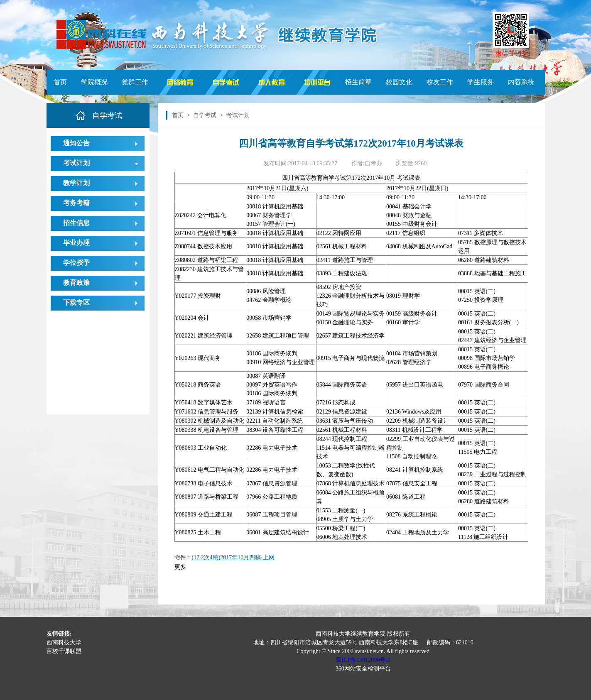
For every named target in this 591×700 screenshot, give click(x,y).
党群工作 (135, 82)
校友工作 (440, 82)
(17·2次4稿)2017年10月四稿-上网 (233, 557)
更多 (180, 567)
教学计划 (76, 183)
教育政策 (76, 283)
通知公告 (76, 143)
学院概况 (94, 82)
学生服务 (481, 82)
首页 (60, 82)
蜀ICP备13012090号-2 (363, 660)
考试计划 (76, 163)
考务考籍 (76, 203)
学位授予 (76, 263)
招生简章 (358, 82)
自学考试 (205, 115)
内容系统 (521, 82)
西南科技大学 (64, 642)
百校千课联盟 (64, 651)
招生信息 (76, 223)
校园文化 (399, 82)
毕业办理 (76, 243)
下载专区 (76, 302)
